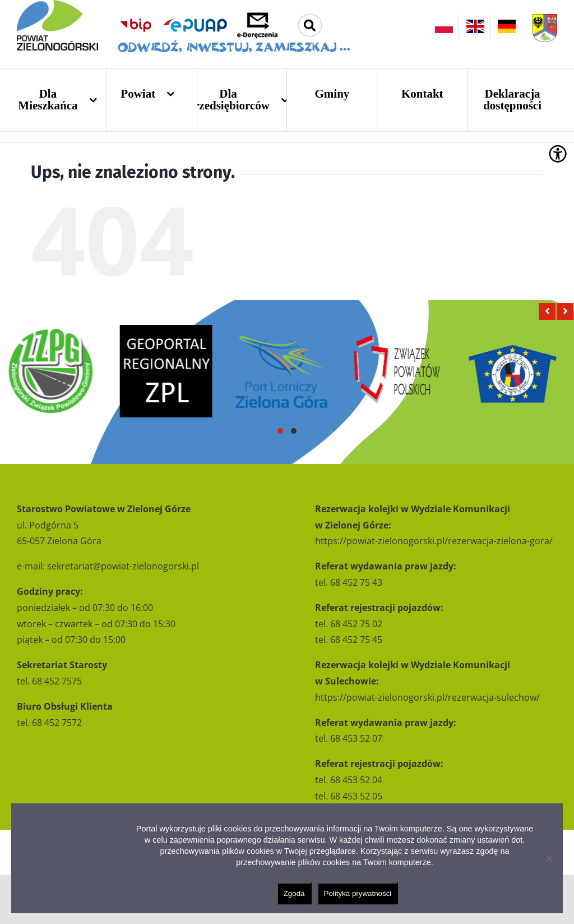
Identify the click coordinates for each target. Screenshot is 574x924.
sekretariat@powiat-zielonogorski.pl (123, 566)
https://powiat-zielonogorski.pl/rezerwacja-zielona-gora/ (434, 541)
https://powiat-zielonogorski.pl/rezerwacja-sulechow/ (427, 697)
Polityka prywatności (358, 893)
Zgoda (294, 893)
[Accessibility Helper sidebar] (558, 154)
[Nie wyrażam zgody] (549, 858)
